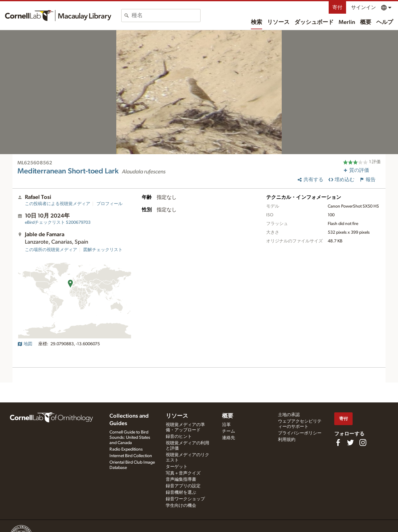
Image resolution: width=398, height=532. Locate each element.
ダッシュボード (314, 22)
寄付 (337, 7)
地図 (25, 344)
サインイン (363, 7)
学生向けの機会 (181, 506)
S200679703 (58, 222)
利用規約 (287, 440)
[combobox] (166, 16)
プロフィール (109, 204)
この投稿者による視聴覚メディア (58, 204)
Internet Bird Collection (131, 456)
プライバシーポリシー (300, 433)
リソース (278, 22)
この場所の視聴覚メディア (51, 250)
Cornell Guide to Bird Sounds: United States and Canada (130, 438)
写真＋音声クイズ (183, 473)
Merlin (347, 22)
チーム (229, 431)
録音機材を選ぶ (181, 493)
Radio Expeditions (126, 449)
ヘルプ (385, 22)
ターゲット (177, 467)
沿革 (226, 425)
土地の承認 (289, 415)
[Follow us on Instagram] (363, 443)
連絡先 (229, 438)
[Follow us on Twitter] (350, 443)
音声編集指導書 (181, 479)
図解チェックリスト (103, 250)
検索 (257, 22)
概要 (366, 22)
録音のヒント (179, 437)
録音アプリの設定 (183, 486)
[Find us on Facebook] (338, 443)
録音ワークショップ (185, 499)
